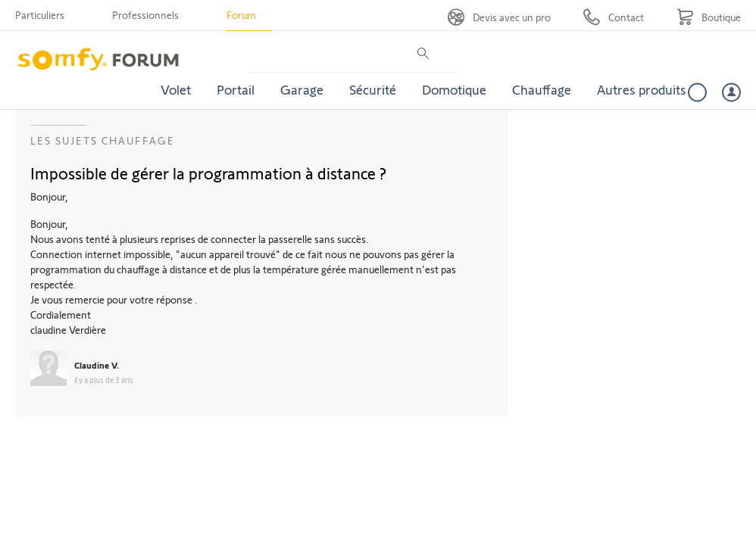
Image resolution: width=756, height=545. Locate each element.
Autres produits (642, 89)
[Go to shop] (709, 17)
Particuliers (40, 15)
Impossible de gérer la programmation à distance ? (208, 173)
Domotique (454, 89)
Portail (236, 89)
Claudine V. (97, 365)
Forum (241, 15)
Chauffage (542, 89)
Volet (176, 89)
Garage (302, 89)
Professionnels (145, 15)
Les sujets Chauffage (103, 140)
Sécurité (373, 89)
